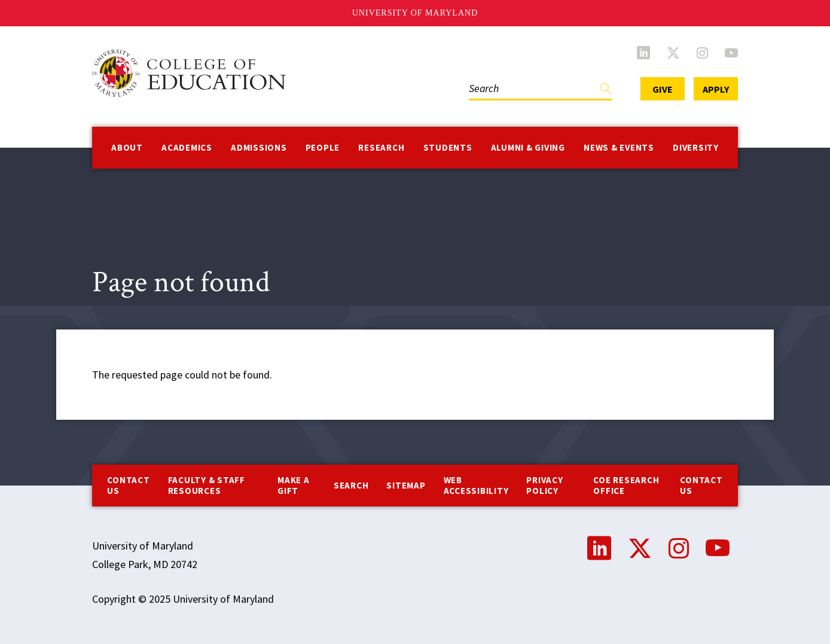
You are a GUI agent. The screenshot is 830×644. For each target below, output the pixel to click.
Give (663, 89)
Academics (187, 147)
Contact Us (701, 485)
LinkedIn (643, 53)
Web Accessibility (476, 485)
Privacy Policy (544, 485)
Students (448, 147)
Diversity (696, 147)
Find (606, 91)
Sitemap (406, 485)
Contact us (128, 485)
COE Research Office (626, 485)
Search (351, 485)
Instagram (702, 53)
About (127, 147)
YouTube (731, 53)
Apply (716, 89)
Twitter (673, 53)
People (323, 147)
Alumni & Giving (528, 147)
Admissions (259, 147)
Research (381, 147)
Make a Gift (294, 485)
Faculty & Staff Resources (207, 485)
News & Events (619, 147)
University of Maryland (415, 13)
